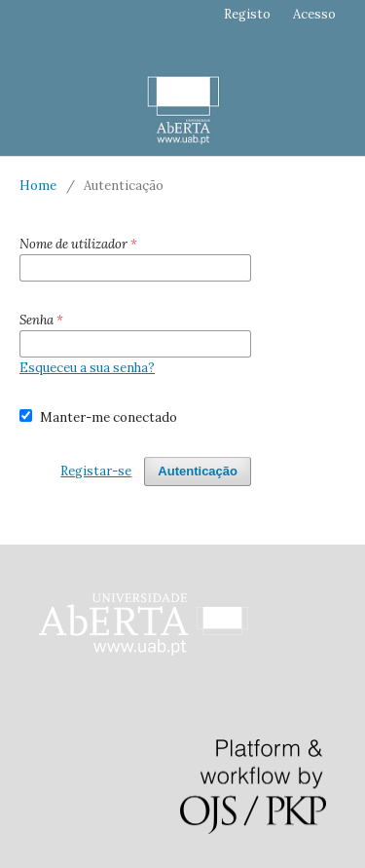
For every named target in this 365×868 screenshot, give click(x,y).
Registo (247, 14)
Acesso (314, 14)
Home (38, 186)
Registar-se (96, 471)
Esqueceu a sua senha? (87, 368)
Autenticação (198, 471)
